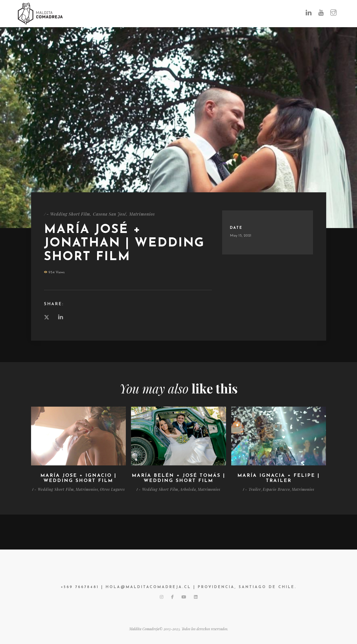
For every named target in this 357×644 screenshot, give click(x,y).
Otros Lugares (112, 489)
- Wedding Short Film (68, 214)
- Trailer (253, 489)
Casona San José (110, 214)
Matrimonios (142, 214)
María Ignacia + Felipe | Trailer (279, 478)
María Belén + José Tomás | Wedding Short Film (178, 478)
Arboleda (188, 489)
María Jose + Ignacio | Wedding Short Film (78, 478)
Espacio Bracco (276, 489)
